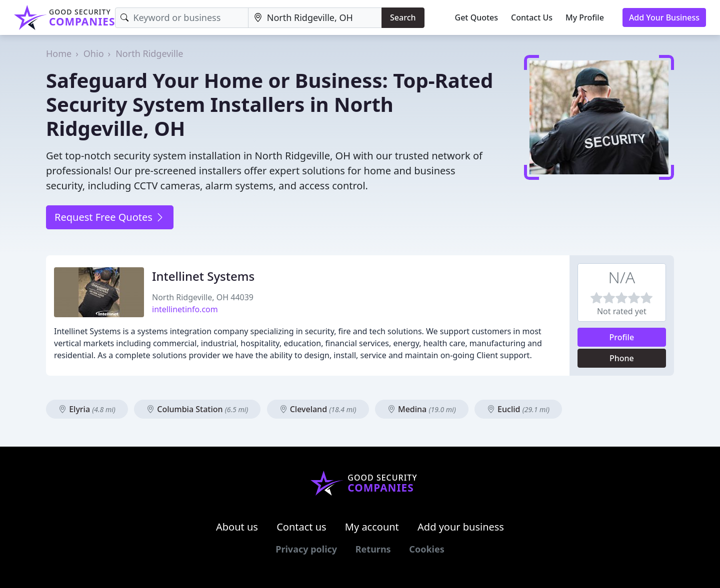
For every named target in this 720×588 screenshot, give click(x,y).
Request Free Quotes (110, 217)
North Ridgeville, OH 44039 (203, 297)
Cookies (426, 549)
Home (59, 53)
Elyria (87, 409)
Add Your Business (664, 17)
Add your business (461, 527)
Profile (622, 337)
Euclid (518, 409)
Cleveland (318, 409)
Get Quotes (477, 17)
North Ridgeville (149, 53)
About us (237, 527)
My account (372, 527)
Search (403, 17)
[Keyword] (181, 18)
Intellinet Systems (203, 276)
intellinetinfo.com (185, 309)
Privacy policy (306, 549)
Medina (422, 409)
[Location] (315, 18)
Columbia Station (197, 409)
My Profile (585, 17)
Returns (373, 549)
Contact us (301, 527)
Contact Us (532, 17)
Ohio (94, 53)
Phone (622, 358)
